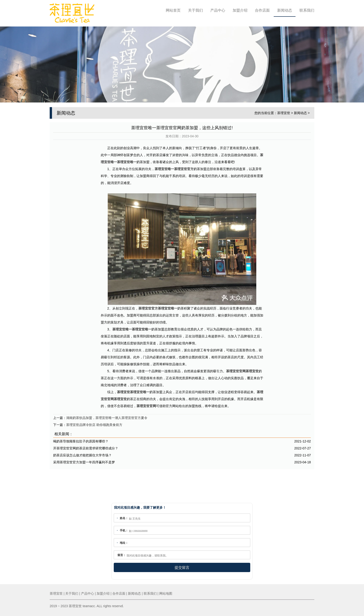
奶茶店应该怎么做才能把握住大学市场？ (82, 454)
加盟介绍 (240, 10)
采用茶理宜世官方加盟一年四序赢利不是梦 (84, 461)
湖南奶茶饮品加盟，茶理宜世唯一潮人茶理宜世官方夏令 (107, 416)
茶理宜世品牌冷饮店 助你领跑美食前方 (94, 423)
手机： (124, 530)
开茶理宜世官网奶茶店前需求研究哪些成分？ (86, 447)
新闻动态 (285, 10)
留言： (122, 555)
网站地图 (166, 593)
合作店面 (262, 10)
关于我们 (195, 10)
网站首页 (173, 10)
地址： (124, 543)
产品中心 (218, 10)
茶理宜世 (284, 111)
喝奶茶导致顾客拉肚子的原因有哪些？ (81, 440)
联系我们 (307, 10)
